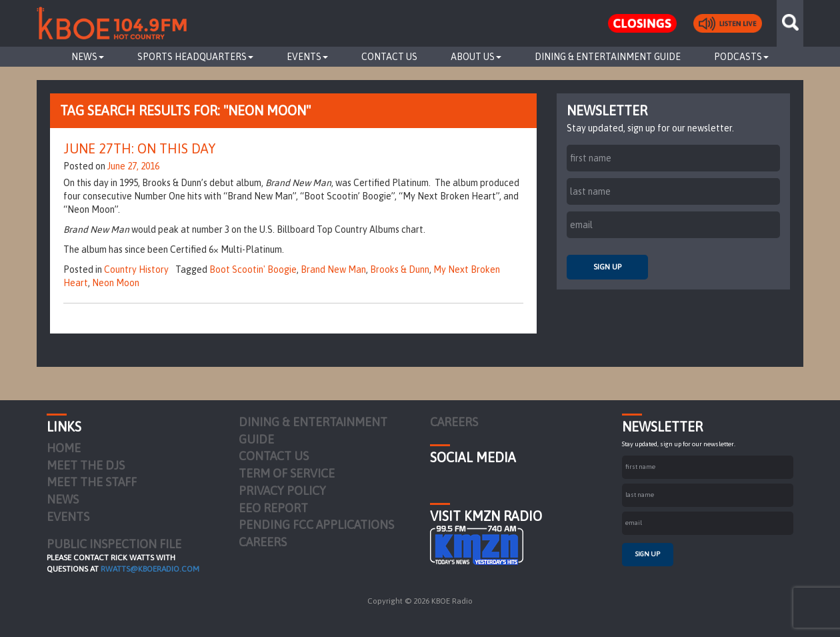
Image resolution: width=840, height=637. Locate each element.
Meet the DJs (86, 465)
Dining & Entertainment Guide (608, 57)
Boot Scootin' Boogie (253, 269)
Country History (136, 269)
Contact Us (389, 57)
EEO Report (273, 508)
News (88, 57)
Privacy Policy (282, 491)
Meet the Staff (92, 482)
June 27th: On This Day (139, 148)
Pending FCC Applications (316, 525)
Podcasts (741, 57)
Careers (263, 542)
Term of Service (287, 473)
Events (307, 57)
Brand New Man (333, 269)
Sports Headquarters (195, 57)
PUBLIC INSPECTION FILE (114, 544)
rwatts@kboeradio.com (150, 569)
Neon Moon (116, 283)
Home (64, 448)
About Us (476, 57)
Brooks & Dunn (400, 269)
